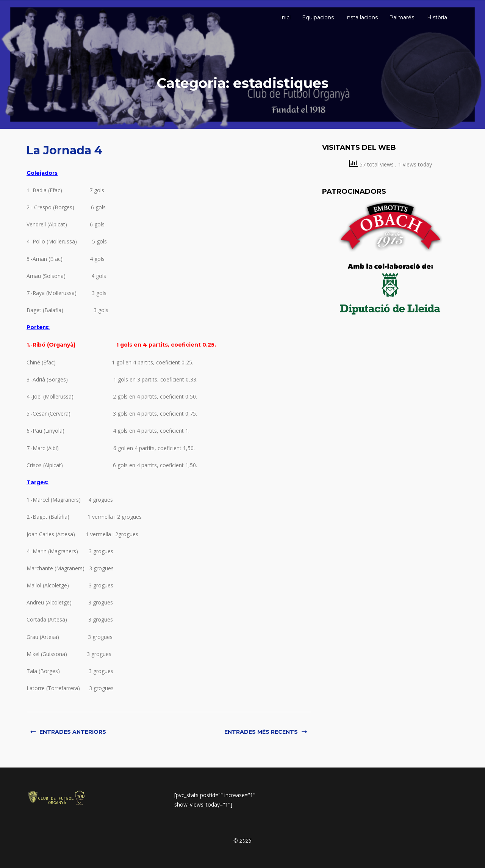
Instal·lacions (361, 17)
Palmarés (402, 17)
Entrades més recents (261, 732)
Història (436, 17)
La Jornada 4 (64, 150)
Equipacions (318, 17)
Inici (285, 17)
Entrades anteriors (73, 732)
